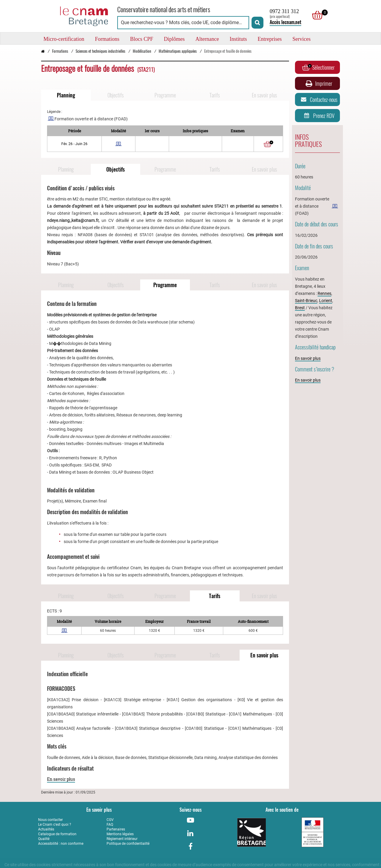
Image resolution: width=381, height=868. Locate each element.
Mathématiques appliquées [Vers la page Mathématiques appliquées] (178, 51)
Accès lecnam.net (285, 22)
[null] (316, 15)
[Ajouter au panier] (268, 144)
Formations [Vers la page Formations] (60, 51)
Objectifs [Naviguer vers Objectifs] (116, 95)
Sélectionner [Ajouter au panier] (318, 67)
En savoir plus (61, 779)
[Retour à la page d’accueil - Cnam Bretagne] (43, 51)
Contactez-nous (318, 99)
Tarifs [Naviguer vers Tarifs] (215, 95)
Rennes (324, 293)
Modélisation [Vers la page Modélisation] (142, 51)
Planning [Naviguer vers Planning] (66, 95)
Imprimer (318, 83)
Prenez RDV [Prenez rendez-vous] (318, 116)
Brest (300, 308)
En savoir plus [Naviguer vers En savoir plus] (264, 95)
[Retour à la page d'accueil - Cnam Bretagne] (75, 15)
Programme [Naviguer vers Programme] (165, 95)
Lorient (326, 301)
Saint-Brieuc (306, 301)
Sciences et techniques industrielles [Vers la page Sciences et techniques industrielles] (100, 51)
